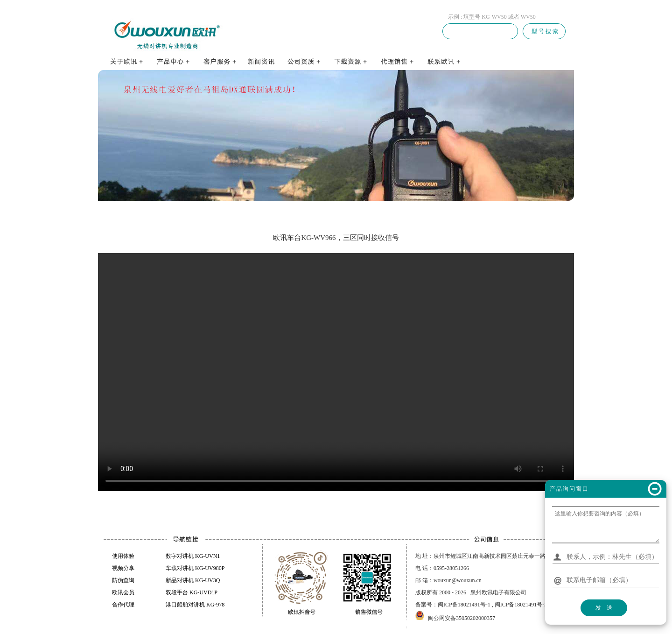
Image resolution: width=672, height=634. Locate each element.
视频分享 (123, 568)
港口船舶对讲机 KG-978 (195, 605)
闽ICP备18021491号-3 (521, 605)
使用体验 (123, 556)
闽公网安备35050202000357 (462, 618)
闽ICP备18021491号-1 (464, 605)
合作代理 (123, 605)
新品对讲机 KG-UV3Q (193, 580)
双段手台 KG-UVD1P (192, 592)
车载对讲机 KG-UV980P (195, 568)
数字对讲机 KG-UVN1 (193, 556)
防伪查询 (123, 580)
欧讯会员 (123, 592)
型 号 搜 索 (544, 31)
